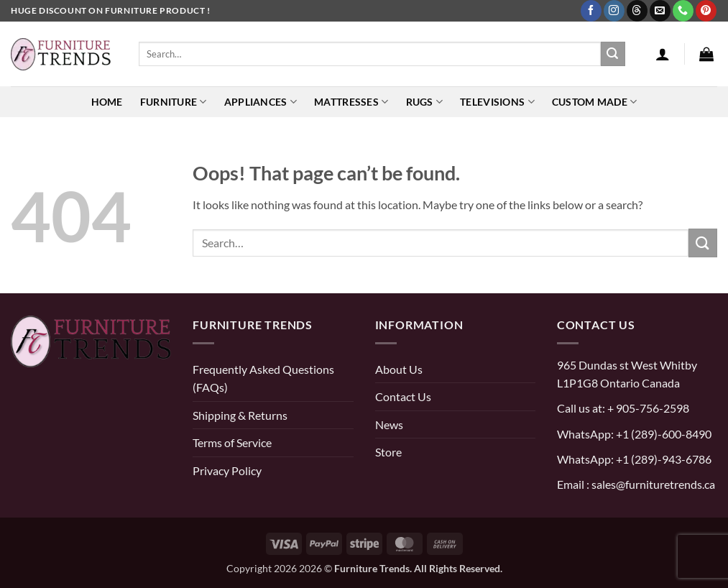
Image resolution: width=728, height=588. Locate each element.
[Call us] (683, 11)
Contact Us (403, 396)
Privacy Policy (227, 470)
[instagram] (56, 418)
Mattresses (351, 102)
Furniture (174, 102)
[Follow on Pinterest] (706, 11)
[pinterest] (25, 418)
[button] (663, 54)
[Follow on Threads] (637, 11)
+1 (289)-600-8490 (663, 434)
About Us (399, 369)
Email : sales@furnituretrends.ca (636, 484)
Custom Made (595, 102)
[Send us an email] (660, 11)
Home (107, 102)
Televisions (497, 102)
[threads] (101, 418)
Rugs (425, 102)
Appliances (261, 102)
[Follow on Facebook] (591, 11)
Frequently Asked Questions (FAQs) (263, 378)
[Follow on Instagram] (614, 11)
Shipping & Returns (240, 415)
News (389, 424)
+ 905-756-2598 (647, 408)
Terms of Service (232, 442)
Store (388, 452)
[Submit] (613, 54)
